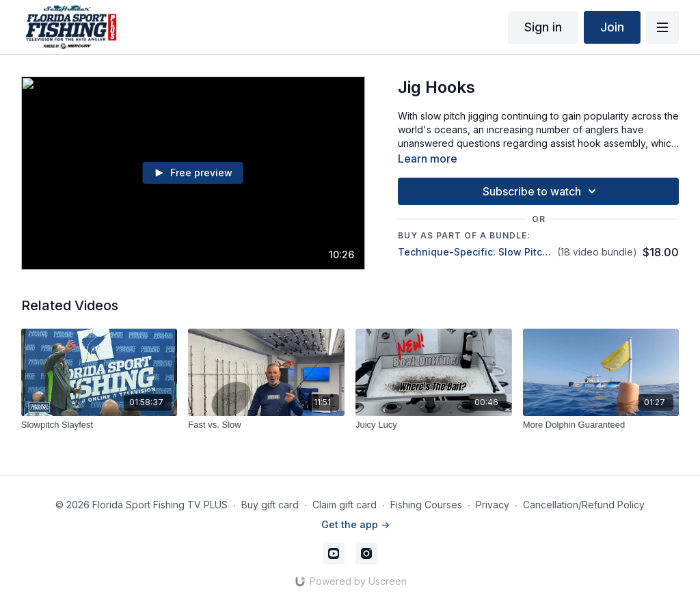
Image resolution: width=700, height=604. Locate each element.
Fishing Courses (426, 505)
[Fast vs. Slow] (266, 425)
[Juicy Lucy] (434, 425)
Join (612, 27)
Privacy (493, 505)
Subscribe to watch (541, 191)
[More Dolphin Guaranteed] (601, 425)
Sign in (543, 27)
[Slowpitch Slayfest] (99, 425)
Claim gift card (345, 505)
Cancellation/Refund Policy (584, 505)
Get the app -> (355, 524)
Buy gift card (270, 505)
